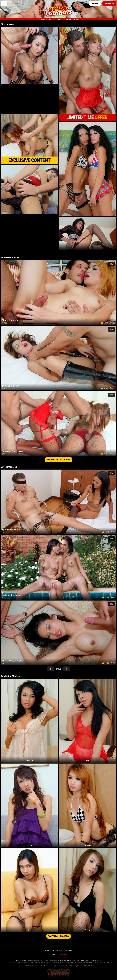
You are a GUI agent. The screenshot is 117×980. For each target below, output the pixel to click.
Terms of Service (96, 960)
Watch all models (59, 936)
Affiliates (31, 960)
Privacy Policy (85, 960)
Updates (57, 950)
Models (69, 950)
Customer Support (21, 960)
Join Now (63, 954)
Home (47, 950)
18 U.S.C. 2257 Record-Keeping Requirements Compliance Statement (57, 960)
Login (95, 3)
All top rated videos (59, 460)
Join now (109, 3)
